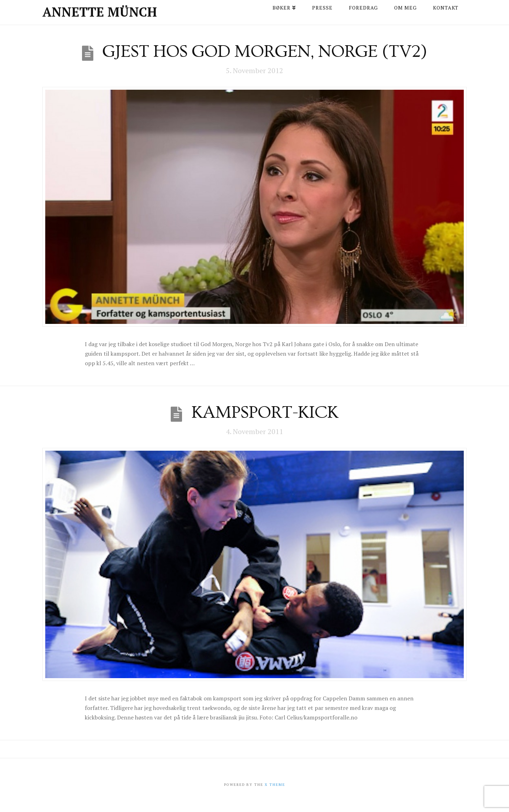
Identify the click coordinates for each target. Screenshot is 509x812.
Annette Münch (100, 12)
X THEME (275, 785)
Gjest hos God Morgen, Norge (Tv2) (265, 52)
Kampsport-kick (265, 413)
